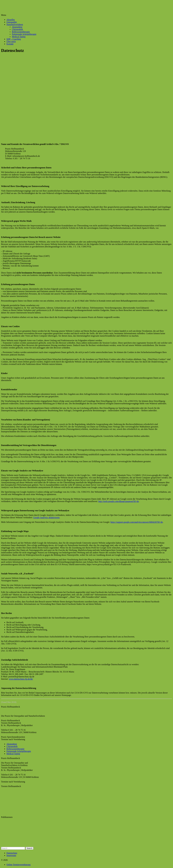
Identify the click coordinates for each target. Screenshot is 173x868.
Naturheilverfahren (15, 24)
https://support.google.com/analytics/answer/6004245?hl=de (137, 522)
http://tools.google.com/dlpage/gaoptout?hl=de (119, 501)
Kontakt (10, 44)
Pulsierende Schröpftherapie (24, 34)
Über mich (11, 41)
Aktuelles (11, 20)
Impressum (11, 855)
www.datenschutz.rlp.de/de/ (21, 679)
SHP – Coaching (14, 39)
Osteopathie (12, 22)
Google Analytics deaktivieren (46, 517)
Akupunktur (17, 27)
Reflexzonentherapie (21, 32)
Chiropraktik (17, 29)
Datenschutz (12, 853)
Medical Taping (19, 37)
